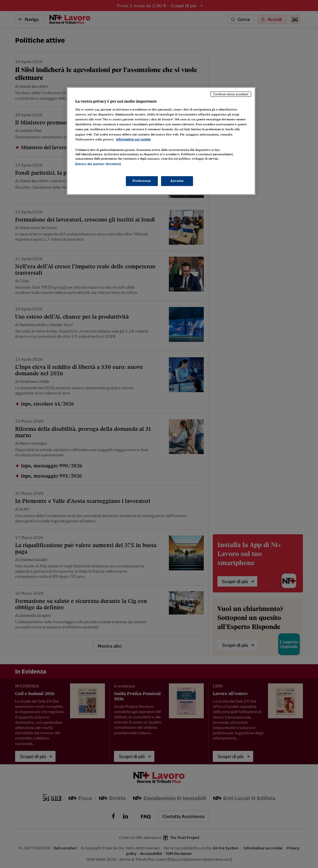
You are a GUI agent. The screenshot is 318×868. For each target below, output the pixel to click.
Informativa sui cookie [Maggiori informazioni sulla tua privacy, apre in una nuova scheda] (133, 139)
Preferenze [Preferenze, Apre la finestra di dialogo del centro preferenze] (142, 181)
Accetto (177, 181)
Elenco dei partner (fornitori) (98, 164)
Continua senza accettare (231, 94)
